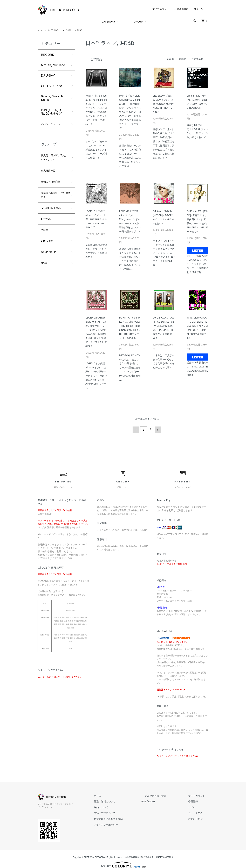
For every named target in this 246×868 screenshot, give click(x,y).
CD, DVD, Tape (52, 86)
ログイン (199, 9)
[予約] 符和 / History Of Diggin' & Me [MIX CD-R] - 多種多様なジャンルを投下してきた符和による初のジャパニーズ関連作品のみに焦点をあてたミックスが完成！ (130, 112)
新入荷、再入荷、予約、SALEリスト (54, 160)
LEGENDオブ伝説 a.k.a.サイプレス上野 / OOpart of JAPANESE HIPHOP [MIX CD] (164, 104)
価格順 (183, 59)
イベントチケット (53, 125)
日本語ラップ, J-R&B (79, 30)
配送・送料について (121, 800)
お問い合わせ (199, 818)
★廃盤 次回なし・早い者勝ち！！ (54, 202)
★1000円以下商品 (54, 216)
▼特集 (46, 241)
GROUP (138, 22)
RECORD (48, 55)
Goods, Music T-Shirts (52, 98)
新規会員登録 (181, 9)
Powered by (123, 860)
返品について (118, 806)
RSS (157, 800)
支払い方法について (121, 812)
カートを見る (199, 812)
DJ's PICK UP (50, 265)
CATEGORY (108, 22)
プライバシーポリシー (123, 823)
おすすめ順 (197, 59)
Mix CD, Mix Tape (57, 30)
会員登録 (196, 800)
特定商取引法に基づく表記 (125, 818)
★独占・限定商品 (53, 187)
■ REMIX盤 (49, 253)
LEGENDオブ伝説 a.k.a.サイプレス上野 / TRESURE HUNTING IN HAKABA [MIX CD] (96, 219)
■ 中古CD (48, 229)
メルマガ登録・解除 (166, 794)
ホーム (41, 30)
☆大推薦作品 (50, 175)
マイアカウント (161, 9)
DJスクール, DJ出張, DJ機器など (53, 112)
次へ (157, 429)
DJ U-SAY (48, 76)
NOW (45, 278)
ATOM (165, 800)
